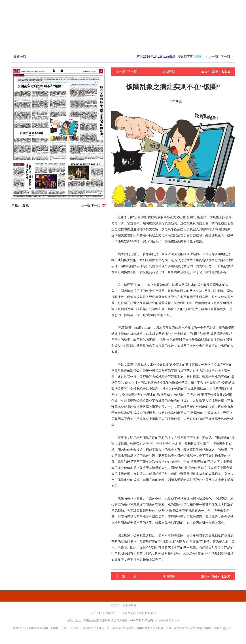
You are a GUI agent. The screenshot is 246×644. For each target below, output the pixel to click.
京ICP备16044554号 (103, 613)
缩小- (215, 72)
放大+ (205, 72)
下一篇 (132, 71)
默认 (226, 72)
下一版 (96, 206)
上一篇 (121, 71)
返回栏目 (169, 71)
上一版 (85, 206)
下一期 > (227, 57)
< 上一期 (212, 57)
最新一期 (20, 57)
